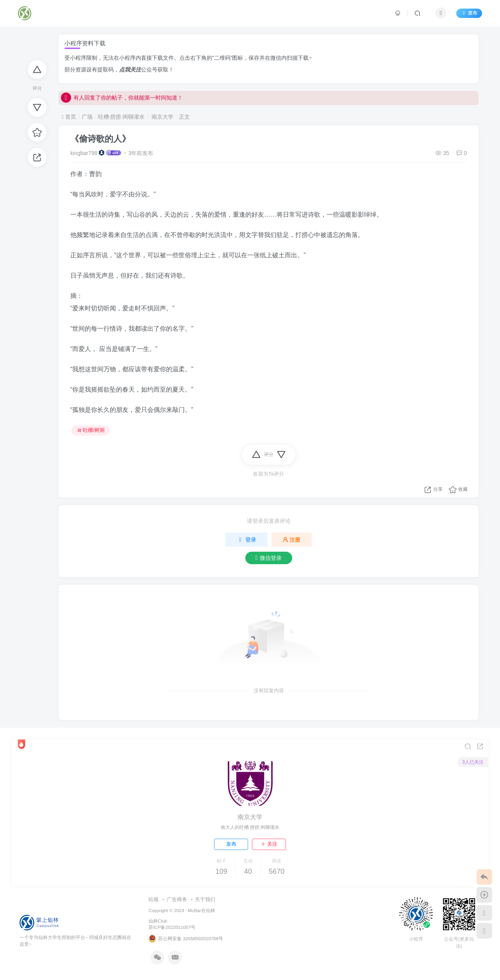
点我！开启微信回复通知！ (100, 98)
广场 (87, 117)
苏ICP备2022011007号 (172, 927)
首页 (69, 117)
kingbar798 (84, 153)
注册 (292, 540)
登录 (246, 540)
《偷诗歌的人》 (100, 139)
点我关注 (130, 69)
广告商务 (177, 899)
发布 (469, 13)
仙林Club (158, 921)
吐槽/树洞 (91, 430)
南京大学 (162, 117)
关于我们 (205, 899)
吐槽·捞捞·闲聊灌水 (121, 117)
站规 (154, 899)
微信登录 (269, 558)
